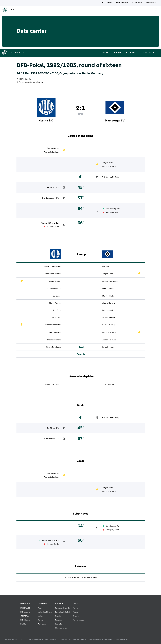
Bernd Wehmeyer (110, 325)
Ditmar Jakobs (108, 289)
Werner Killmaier (49, 223)
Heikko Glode (53, 227)
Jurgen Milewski (109, 340)
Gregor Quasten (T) (52, 266)
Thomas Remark (54, 340)
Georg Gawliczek (53, 347)
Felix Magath (108, 310)
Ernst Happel (108, 347)
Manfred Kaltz (108, 296)
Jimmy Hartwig (113, 177)
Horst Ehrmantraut (53, 274)
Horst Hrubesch (109, 166)
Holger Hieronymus (111, 281)
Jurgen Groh (108, 163)
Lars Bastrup (111, 209)
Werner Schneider (51, 152)
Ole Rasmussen (49, 198)
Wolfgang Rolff (113, 212)
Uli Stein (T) (107, 266)
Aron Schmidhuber (34, 82)
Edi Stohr (57, 296)
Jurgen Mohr (55, 317)
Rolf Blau (51, 187)
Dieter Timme (55, 303)
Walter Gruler (53, 148)
